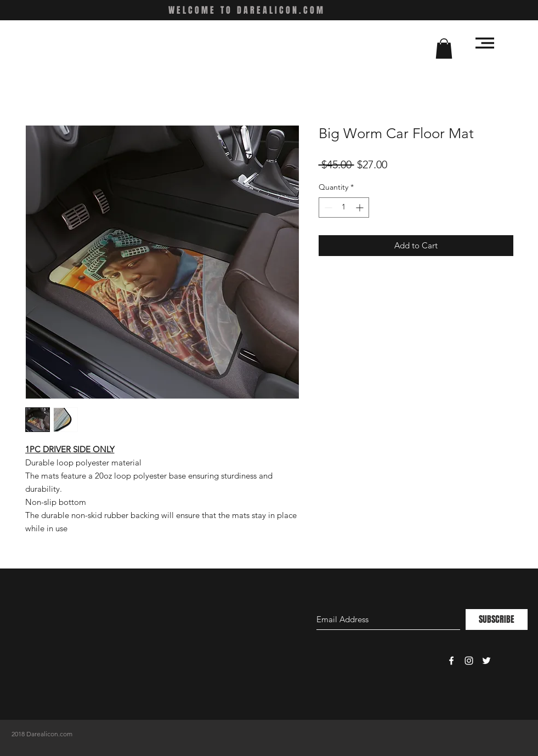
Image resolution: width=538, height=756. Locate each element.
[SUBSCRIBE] (497, 619)
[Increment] (361, 208)
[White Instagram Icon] (469, 661)
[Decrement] (327, 208)
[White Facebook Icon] (451, 661)
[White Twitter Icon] (486, 661)
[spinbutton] (344, 208)
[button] (444, 49)
